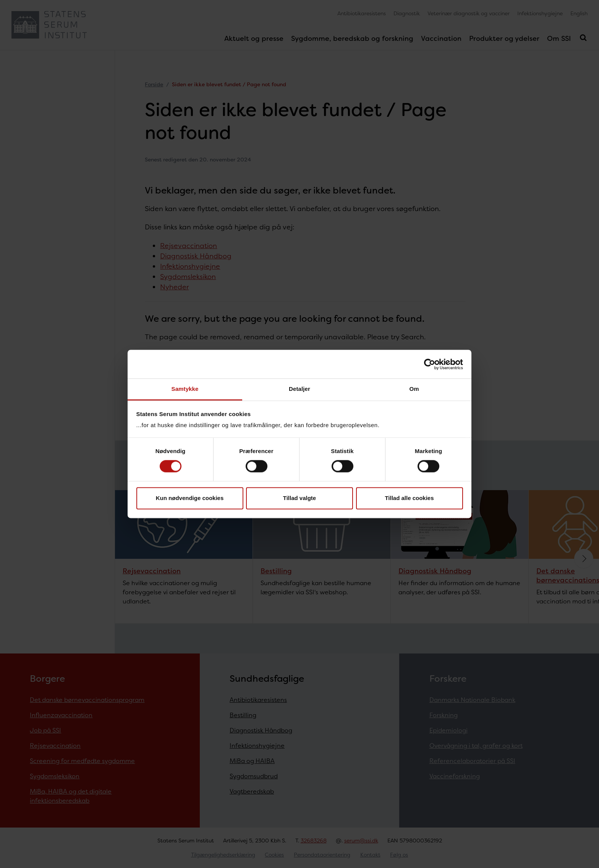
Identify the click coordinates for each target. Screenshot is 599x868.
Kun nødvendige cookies (190, 498)
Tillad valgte (299, 498)
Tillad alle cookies (409, 498)
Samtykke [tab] (185, 389)
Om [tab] (414, 389)
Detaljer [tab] (299, 389)
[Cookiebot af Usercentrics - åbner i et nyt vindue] (430, 364)
